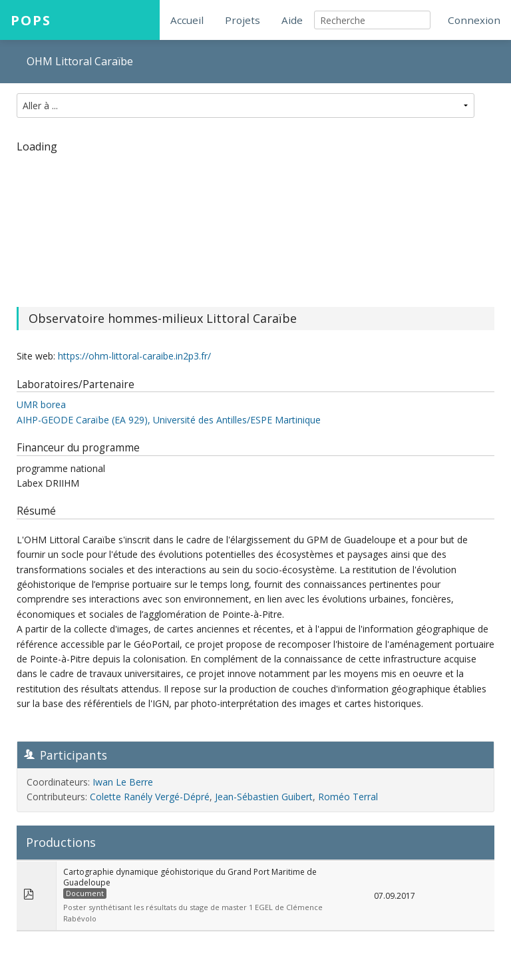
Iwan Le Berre (123, 782)
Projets (243, 20)
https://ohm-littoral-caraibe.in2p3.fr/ (134, 356)
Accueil (187, 20)
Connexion (474, 20)
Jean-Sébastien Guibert (264, 797)
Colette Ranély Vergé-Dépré (150, 797)
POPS (31, 20)
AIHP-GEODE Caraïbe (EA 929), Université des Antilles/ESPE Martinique (169, 420)
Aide (292, 20)
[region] (255, 222)
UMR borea (41, 404)
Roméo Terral (348, 797)
